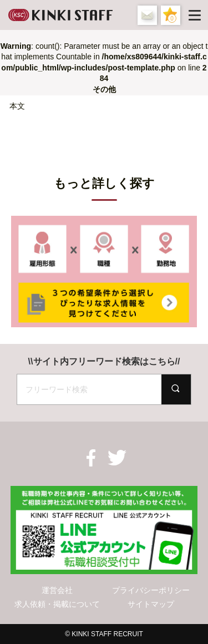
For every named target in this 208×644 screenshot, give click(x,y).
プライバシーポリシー (151, 590)
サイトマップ (151, 604)
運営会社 (57, 590)
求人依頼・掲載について (57, 604)
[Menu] (197, 15)
